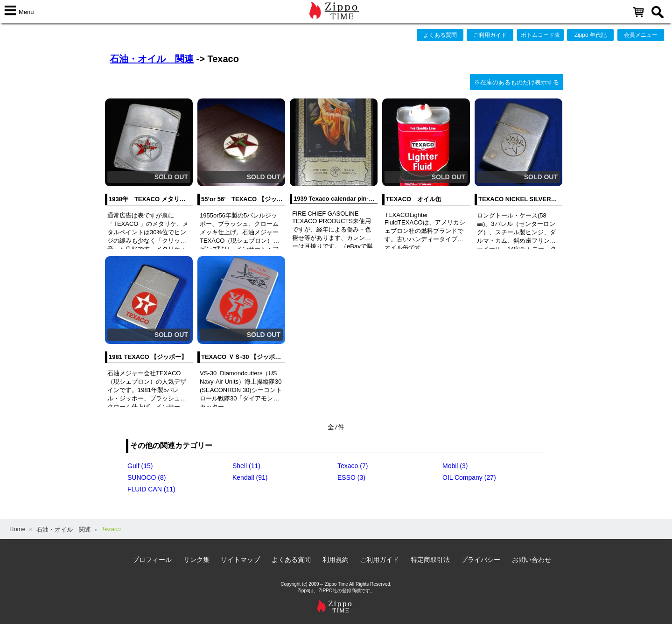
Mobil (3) (455, 466)
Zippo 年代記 (591, 35)
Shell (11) (246, 466)
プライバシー (481, 560)
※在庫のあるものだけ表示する (517, 82)
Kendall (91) (250, 477)
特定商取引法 (430, 560)
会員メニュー (641, 35)
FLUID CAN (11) (151, 489)
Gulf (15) (140, 466)
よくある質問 (440, 35)
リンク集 (196, 560)
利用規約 (336, 560)
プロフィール (152, 560)
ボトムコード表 (540, 35)
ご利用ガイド (490, 35)
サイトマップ (240, 560)
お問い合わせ (532, 560)
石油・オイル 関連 (152, 59)
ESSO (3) (351, 477)
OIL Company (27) (469, 477)
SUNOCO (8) (147, 477)
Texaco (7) (353, 466)
